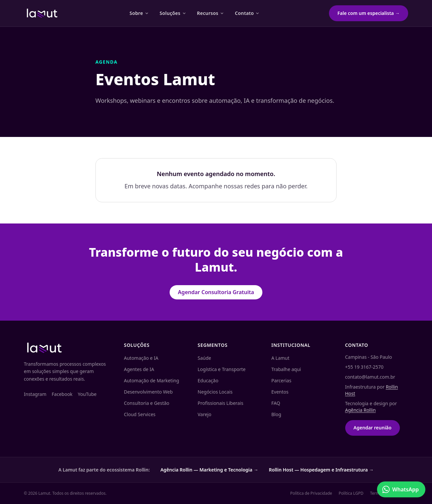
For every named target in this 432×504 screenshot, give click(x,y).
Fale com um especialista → (369, 13)
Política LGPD (351, 493)
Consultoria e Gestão (147, 403)
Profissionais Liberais (221, 403)
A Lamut (280, 358)
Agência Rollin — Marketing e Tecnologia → (209, 470)
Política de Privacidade (311, 493)
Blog (276, 414)
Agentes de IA (139, 369)
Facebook (62, 394)
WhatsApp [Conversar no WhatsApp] (401, 489)
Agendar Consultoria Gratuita (216, 292)
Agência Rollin (361, 410)
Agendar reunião (373, 428)
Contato (247, 13)
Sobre (139, 13)
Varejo (205, 414)
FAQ (276, 403)
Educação (208, 380)
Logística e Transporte (222, 369)
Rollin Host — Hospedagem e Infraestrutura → (321, 470)
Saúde (205, 358)
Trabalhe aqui (286, 369)
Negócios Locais (215, 392)
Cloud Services (140, 414)
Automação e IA (141, 358)
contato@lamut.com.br (370, 377)
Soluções (173, 13)
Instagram (35, 394)
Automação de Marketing (152, 380)
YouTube (87, 394)
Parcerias (281, 380)
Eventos (280, 392)
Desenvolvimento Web (148, 392)
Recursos (211, 13)
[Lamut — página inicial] (42, 13)
